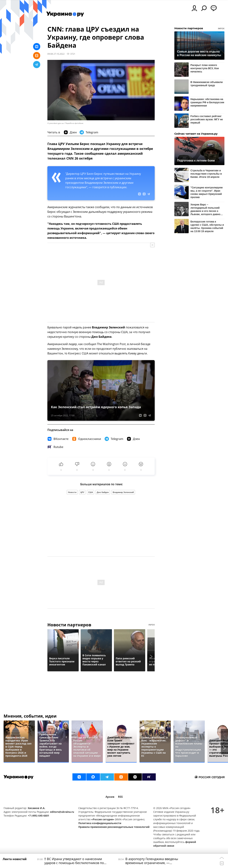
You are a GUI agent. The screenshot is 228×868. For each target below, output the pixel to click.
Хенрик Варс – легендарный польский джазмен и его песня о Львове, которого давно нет (205, 209)
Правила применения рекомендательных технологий (114, 827)
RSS (120, 797)
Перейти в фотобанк (74, 123)
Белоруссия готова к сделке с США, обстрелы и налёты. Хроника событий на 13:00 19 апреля (207, 226)
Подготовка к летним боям (196, 161)
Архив (110, 797)
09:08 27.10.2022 (56, 54)
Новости (72, 492)
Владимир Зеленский (123, 492)
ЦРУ (82, 492)
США (90, 492)
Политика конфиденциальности (100, 823)
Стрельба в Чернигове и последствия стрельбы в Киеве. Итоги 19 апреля (206, 174)
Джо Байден (103, 492)
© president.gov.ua (56, 123)
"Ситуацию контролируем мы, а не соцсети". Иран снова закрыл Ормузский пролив (207, 192)
